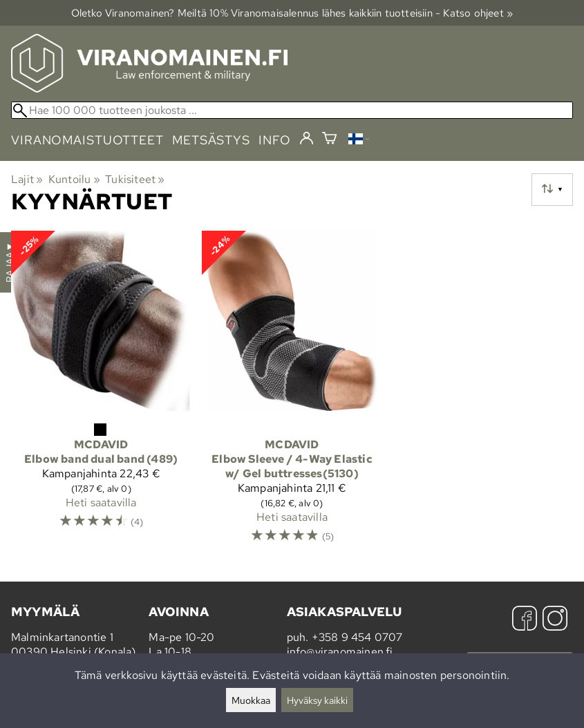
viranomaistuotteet (87, 140)
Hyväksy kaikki (317, 700)
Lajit (27, 179)
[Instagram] (555, 620)
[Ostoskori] (329, 140)
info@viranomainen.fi (340, 652)
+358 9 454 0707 (357, 637)
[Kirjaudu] (307, 139)
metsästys (211, 140)
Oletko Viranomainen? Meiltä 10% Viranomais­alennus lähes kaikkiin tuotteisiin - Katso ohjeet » (292, 13)
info (275, 140)
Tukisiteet (135, 179)
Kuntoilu (74, 179)
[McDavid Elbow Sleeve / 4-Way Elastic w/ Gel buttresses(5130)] (292, 393)
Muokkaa (251, 700)
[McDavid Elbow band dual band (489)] (101, 393)
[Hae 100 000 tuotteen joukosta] (292, 110)
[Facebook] (525, 620)
